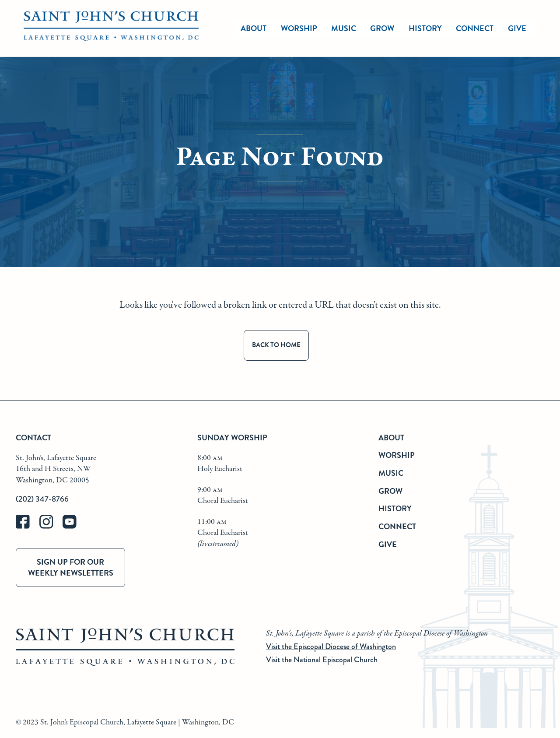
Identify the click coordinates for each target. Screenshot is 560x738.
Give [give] (517, 28)
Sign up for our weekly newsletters (71, 567)
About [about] (254, 28)
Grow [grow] (382, 28)
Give (388, 544)
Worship (299, 28)
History (395, 508)
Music (391, 473)
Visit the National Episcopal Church (322, 660)
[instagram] (51, 527)
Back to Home (276, 345)
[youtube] (73, 527)
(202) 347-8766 (42, 499)
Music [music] (344, 28)
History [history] (425, 28)
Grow (390, 491)
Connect (397, 526)
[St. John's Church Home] (111, 28)
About (391, 438)
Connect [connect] (475, 28)
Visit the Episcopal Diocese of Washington (331, 647)
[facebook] (28, 527)
